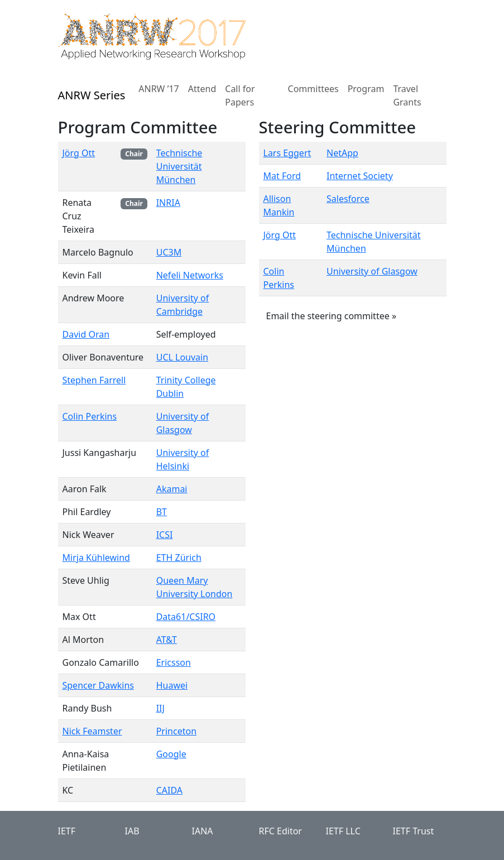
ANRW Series (92, 95)
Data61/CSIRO (186, 617)
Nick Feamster (92, 731)
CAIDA (169, 790)
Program (366, 89)
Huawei (172, 685)
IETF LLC (343, 831)
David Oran (86, 334)
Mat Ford (282, 176)
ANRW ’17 (159, 89)
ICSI (165, 535)
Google (171, 754)
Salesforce (348, 199)
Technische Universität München (179, 166)
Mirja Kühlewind (96, 558)
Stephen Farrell (94, 380)
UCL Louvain (182, 357)
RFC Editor (280, 831)
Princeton (176, 731)
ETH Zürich (179, 558)
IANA (203, 831)
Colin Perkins (90, 416)
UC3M (169, 252)
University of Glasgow (372, 271)
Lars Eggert (287, 153)
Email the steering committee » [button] (332, 316)
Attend (202, 89)
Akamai (172, 489)
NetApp (342, 153)
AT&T (167, 640)
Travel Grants (407, 95)
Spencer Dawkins (98, 685)
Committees (313, 89)
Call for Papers (240, 95)
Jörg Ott (79, 153)
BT (162, 512)
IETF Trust (414, 831)
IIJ (160, 708)
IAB (132, 831)
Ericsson (174, 662)
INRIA (168, 203)
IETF (67, 831)
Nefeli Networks (190, 275)
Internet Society (360, 176)
